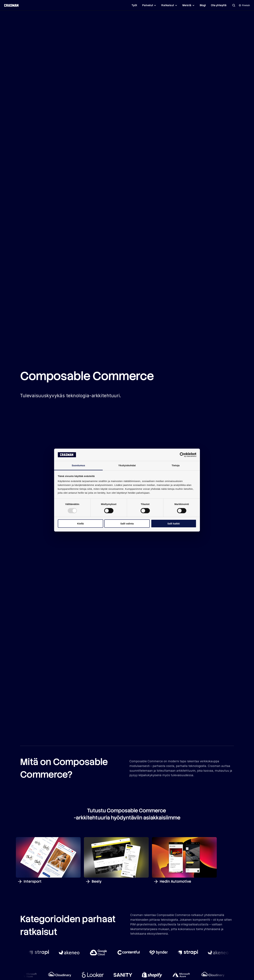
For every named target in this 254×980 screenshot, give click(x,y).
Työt (134, 5)
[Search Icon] (234, 5)
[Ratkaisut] (169, 5)
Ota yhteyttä (219, 5)
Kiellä (80, 524)
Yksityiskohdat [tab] (127, 465)
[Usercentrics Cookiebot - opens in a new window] (182, 455)
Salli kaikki (174, 524)
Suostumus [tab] (78, 465)
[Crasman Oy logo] (11, 5)
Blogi (203, 5)
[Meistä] (188, 5)
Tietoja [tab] (176, 465)
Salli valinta (127, 524)
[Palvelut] (149, 5)
